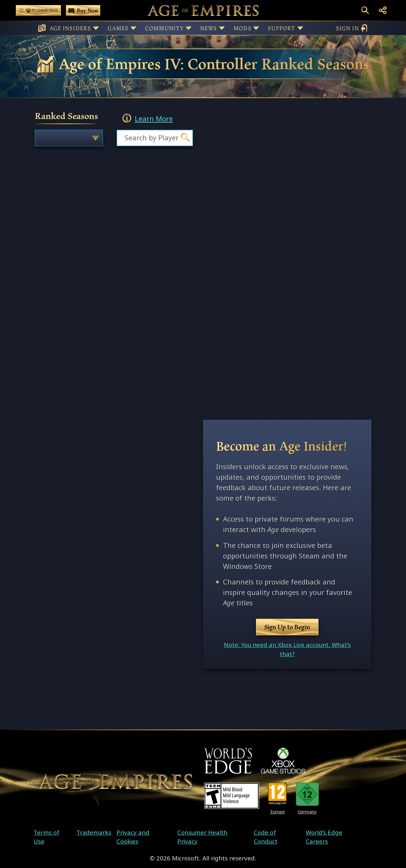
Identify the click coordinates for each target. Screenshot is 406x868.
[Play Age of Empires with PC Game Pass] (38, 10)
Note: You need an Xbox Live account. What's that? (287, 649)
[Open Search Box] (365, 10)
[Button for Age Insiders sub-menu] (96, 28)
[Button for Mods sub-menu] (256, 28)
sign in (352, 28)
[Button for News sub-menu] (222, 28)
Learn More (154, 119)
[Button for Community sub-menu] (189, 28)
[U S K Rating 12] (307, 794)
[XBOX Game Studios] (283, 761)
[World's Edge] (228, 761)
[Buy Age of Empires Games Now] (83, 10)
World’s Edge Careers (324, 837)
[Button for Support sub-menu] (300, 28)
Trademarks (94, 832)
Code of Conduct (266, 837)
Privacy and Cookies (133, 837)
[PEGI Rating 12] (277, 794)
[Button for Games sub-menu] (133, 28)
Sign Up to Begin (287, 627)
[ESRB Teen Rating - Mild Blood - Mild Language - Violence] (232, 796)
